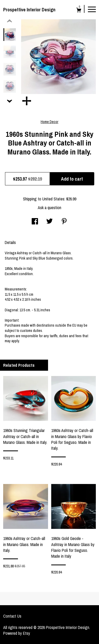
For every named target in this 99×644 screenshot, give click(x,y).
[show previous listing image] (10, 21)
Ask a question (49, 208)
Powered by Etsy (17, 633)
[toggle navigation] (92, 9)
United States (53, 199)
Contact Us (12, 616)
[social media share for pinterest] (64, 222)
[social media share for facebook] (35, 222)
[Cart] (79, 11)
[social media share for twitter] (49, 222)
